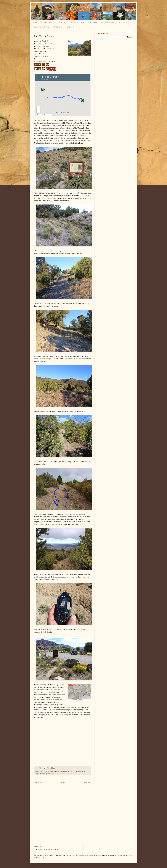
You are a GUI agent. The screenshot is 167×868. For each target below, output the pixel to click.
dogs (61, 771)
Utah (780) (122, 23)
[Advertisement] (115, 56)
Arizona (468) (46, 23)
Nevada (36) (93, 23)
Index (69, 27)
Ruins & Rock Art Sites (41, 27)
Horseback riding (80, 771)
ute (53, 774)
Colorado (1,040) (78, 23)
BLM (46, 771)
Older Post (87, 783)
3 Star (41, 771)
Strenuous (48, 774)
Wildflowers (59, 27)
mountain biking (40, 774)
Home (35, 23)
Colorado (56, 771)
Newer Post (39, 783)
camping (50, 771)
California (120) (61, 23)
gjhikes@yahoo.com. (52, 849)
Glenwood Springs (69, 771)
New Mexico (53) (108, 23)
